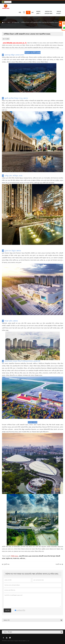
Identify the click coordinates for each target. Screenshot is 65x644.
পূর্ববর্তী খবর (6, 564)
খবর (28, 13)
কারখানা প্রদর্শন (38, 12)
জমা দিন (7, 610)
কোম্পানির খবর (15, 22)
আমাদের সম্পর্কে (59, 12)
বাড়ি (20, 12)
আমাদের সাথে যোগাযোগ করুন (48, 12)
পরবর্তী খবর (58, 564)
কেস (32, 12)
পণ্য (24, 13)
